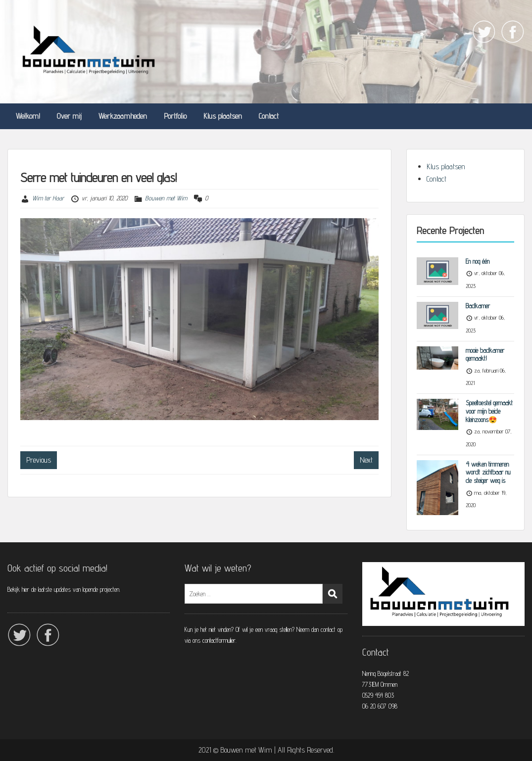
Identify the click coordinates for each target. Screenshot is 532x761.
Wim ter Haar (48, 198)
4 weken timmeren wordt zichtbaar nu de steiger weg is (488, 473)
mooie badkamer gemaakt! (485, 355)
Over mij (69, 116)
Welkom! (28, 116)
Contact (269, 116)
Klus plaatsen (223, 116)
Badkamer (478, 306)
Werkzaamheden (123, 116)
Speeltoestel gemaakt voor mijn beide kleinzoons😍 (489, 411)
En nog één (478, 261)
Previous (39, 460)
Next (366, 460)
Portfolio (175, 116)
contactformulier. (220, 640)
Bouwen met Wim (166, 198)
